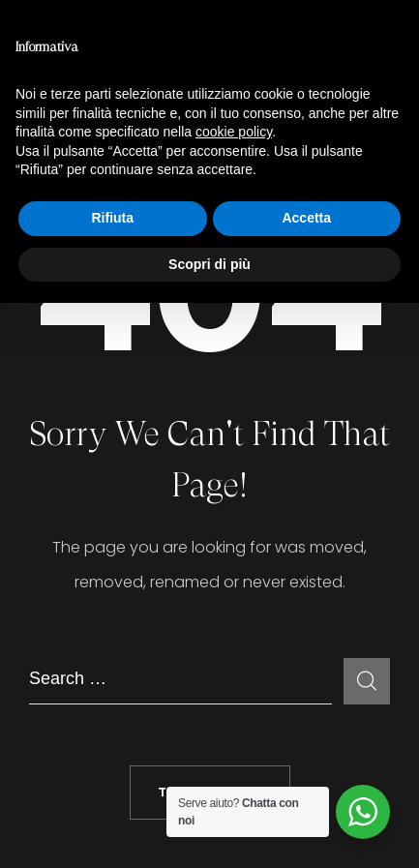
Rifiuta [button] (112, 218)
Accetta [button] (306, 218)
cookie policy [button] (234, 132)
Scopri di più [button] (209, 264)
